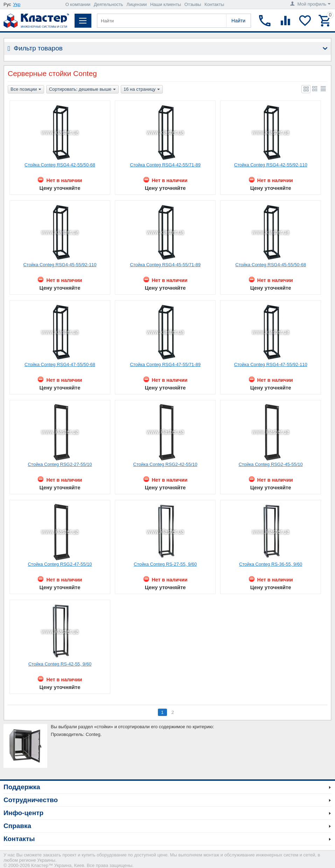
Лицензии (137, 4)
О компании (78, 4)
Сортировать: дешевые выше (82, 90)
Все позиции (26, 90)
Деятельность (109, 4)
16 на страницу (142, 90)
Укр (17, 4)
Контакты (214, 4)
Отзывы (193, 4)
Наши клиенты (166, 4)
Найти (238, 21)
